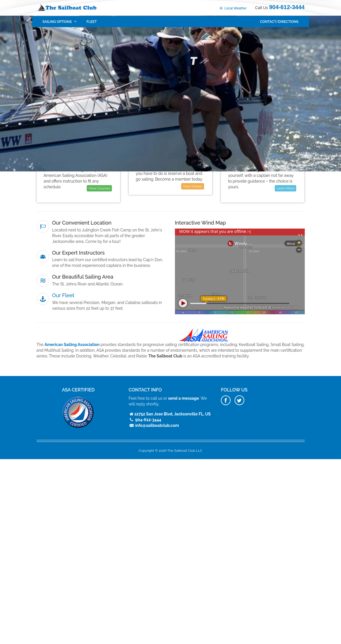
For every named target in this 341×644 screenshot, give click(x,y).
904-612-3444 (287, 7)
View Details (193, 186)
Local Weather (233, 8)
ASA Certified (78, 390)
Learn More (285, 188)
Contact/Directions (279, 22)
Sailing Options (57, 22)
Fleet (92, 22)
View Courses (99, 188)
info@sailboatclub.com (157, 425)
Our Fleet (63, 295)
